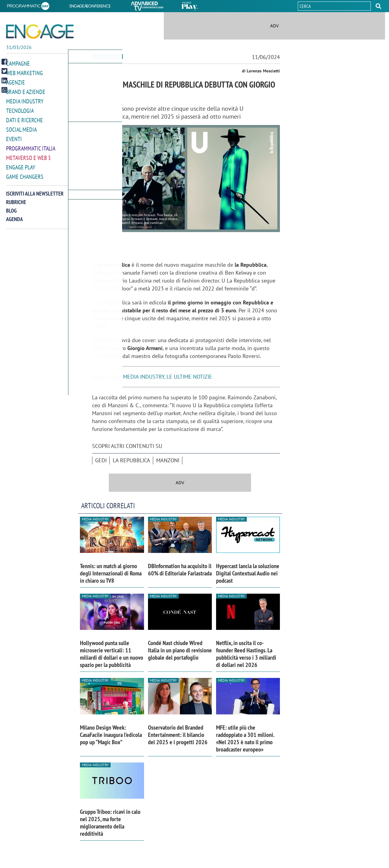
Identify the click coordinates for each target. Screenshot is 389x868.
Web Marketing (24, 73)
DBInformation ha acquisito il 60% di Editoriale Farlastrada (180, 570)
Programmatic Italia (31, 146)
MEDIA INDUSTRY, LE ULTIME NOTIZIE (168, 377)
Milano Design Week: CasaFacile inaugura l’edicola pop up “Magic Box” (111, 735)
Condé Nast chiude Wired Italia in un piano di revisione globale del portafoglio (180, 650)
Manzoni (168, 460)
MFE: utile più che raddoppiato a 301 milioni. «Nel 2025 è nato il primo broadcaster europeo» (245, 738)
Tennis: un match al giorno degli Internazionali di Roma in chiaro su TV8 (111, 573)
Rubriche (16, 198)
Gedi (101, 460)
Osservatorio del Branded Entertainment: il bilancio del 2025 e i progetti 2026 (178, 735)
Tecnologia (20, 109)
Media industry (107, 56)
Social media (21, 127)
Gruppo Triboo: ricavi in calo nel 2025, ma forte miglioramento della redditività (110, 823)
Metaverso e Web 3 (28, 155)
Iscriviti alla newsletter (35, 190)
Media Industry (25, 100)
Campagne (18, 63)
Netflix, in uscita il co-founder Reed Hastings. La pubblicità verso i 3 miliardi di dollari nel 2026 (246, 654)
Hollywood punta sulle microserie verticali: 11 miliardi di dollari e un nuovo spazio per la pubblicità (112, 654)
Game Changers (25, 173)
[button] (378, 6)
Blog (11, 207)
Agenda (14, 215)
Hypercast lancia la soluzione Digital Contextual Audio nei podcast (248, 573)
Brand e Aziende (26, 91)
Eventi (14, 136)
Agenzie (15, 82)
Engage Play (21, 164)
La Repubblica (131, 460)
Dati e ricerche (24, 118)
